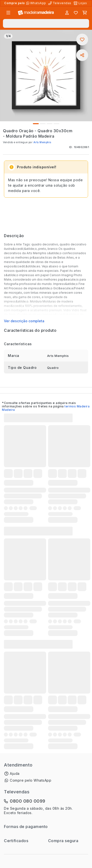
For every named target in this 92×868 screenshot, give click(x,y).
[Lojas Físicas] (81, 3)
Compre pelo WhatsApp (31, 780)
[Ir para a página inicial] (36, 13)
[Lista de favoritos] (76, 13)
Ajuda (15, 773)
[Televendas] (60, 3)
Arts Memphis (42, 142)
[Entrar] (67, 13)
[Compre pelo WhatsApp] (37, 3)
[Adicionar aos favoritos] (82, 40)
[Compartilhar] (82, 55)
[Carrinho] (85, 13)
